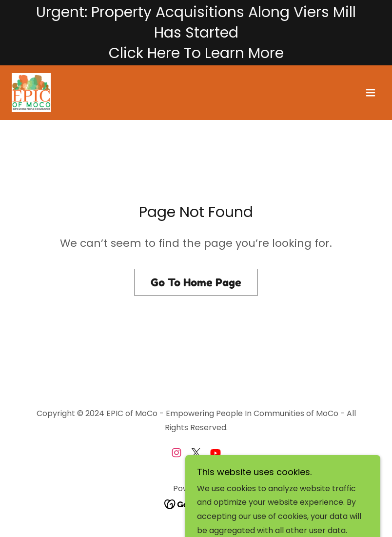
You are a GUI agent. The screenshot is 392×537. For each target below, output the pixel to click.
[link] (31, 93)
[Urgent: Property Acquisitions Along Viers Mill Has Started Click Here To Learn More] (196, 33)
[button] (371, 93)
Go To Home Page (196, 282)
